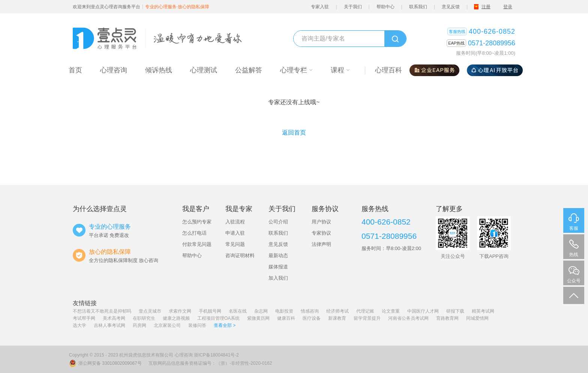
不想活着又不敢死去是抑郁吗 (102, 311)
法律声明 (321, 244)
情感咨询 (310, 311)
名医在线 (238, 311)
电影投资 (284, 311)
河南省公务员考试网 (408, 318)
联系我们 (418, 7)
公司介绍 (278, 222)
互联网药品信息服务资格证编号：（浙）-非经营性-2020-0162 (210, 363)
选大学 (79, 325)
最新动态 (278, 255)
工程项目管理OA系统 (218, 318)
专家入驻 (320, 7)
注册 (486, 7)
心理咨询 (184, 355)
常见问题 (235, 244)
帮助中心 (385, 7)
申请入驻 (235, 233)
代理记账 (365, 311)
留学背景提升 (367, 318)
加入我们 (278, 278)
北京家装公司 (167, 325)
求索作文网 (180, 311)
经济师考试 (337, 311)
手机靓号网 (210, 311)
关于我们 (353, 7)
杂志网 (261, 311)
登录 (508, 7)
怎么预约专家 (197, 222)
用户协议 (321, 222)
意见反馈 (451, 7)
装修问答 (197, 325)
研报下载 (455, 311)
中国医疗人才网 (423, 311)
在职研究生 (144, 318)
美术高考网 (114, 318)
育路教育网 (447, 318)
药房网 (139, 325)
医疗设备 (312, 318)
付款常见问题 (197, 244)
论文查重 (391, 311)
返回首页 (294, 133)
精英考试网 (483, 311)
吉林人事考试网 (109, 325)
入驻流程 (235, 222)
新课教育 (337, 318)
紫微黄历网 (258, 318)
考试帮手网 (84, 318)
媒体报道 (278, 267)
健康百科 (286, 318)
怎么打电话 (194, 233)
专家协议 (321, 233)
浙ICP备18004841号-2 (216, 355)
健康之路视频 (176, 318)
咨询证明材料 (240, 255)
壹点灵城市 (150, 311)
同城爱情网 (477, 318)
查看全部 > (225, 325)
